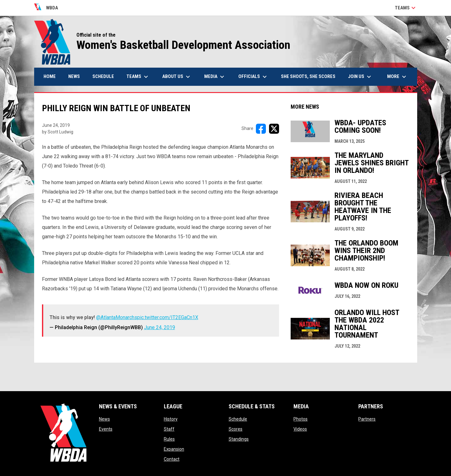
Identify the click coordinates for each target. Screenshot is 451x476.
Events (106, 429)
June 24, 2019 (160, 327)
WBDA (46, 8)
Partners (367, 419)
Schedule (238, 419)
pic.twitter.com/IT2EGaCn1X (168, 317)
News (104, 419)
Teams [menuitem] (138, 77)
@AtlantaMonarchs (117, 317)
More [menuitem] (397, 77)
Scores (236, 429)
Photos (301, 419)
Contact (172, 459)
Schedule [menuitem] (103, 76)
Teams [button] (406, 8)
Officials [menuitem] (253, 77)
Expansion (174, 449)
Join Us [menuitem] (360, 77)
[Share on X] (274, 129)
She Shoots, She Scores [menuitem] (308, 76)
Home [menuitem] (50, 76)
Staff (169, 429)
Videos (300, 429)
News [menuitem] (74, 76)
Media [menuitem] (215, 77)
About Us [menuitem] (177, 77)
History (171, 419)
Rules (169, 439)
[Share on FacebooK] (261, 129)
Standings (239, 439)
